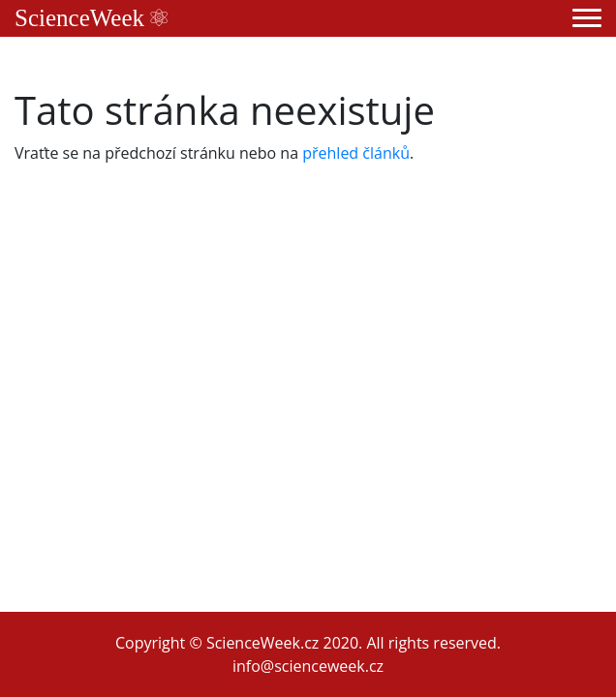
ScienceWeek (91, 18)
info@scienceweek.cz (308, 666)
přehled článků (356, 153)
